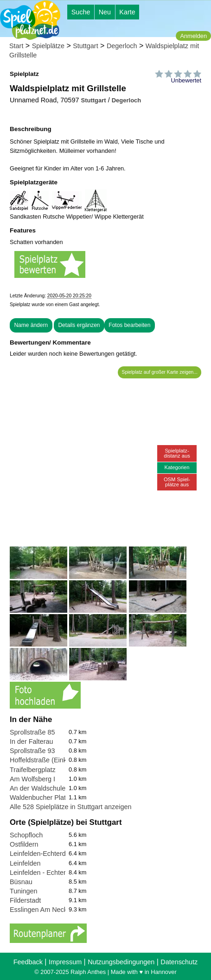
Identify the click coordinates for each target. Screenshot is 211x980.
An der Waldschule (38, 788)
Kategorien (177, 467)
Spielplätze (48, 46)
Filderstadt (25, 900)
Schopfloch (26, 835)
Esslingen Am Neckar (42, 910)
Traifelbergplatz (33, 770)
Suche (81, 12)
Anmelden (193, 36)
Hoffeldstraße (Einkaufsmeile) (54, 760)
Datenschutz (179, 962)
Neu (105, 12)
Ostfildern (24, 844)
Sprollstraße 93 (32, 751)
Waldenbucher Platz (39, 798)
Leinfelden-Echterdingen (46, 854)
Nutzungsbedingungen (121, 962)
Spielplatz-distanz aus (177, 453)
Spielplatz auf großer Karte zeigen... (160, 372)
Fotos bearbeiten (129, 325)
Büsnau (21, 882)
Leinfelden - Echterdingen (48, 873)
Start (16, 46)
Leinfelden (25, 863)
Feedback (28, 962)
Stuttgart (85, 46)
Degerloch (122, 46)
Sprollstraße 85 (32, 732)
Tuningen (23, 891)
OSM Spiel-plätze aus (177, 482)
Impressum (65, 962)
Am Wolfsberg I (32, 779)
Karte (127, 12)
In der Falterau (32, 741)
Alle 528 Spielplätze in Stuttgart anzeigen (70, 807)
